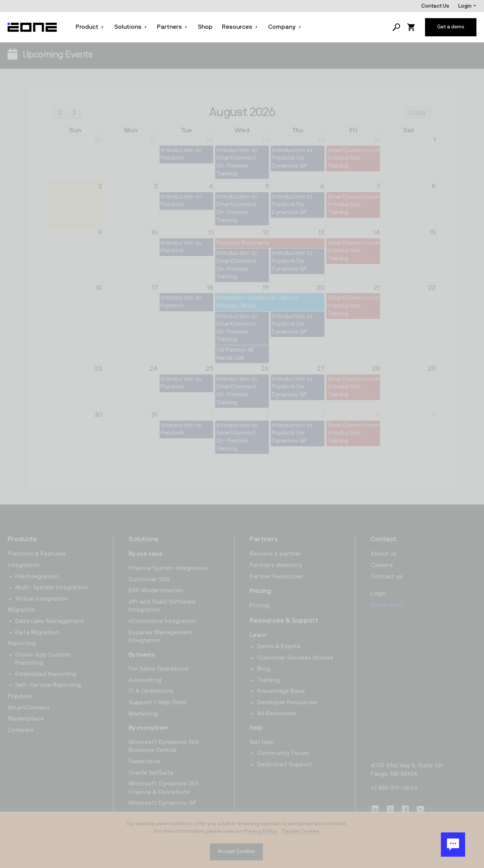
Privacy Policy (260, 832)
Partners (172, 27)
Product (90, 27)
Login (467, 6)
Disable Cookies (300, 832)
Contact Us (435, 6)
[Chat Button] (453, 845)
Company (285, 27)
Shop (205, 27)
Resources (240, 27)
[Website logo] (33, 27)
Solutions (131, 27)
